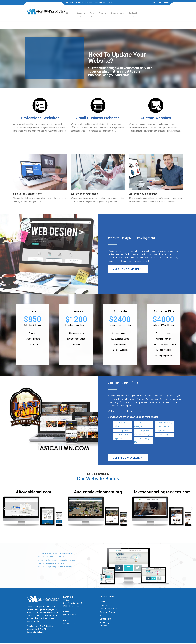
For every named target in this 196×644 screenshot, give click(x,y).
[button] (128, 269)
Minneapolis (32, 629)
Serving (37, 626)
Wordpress (122, 430)
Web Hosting (165, 422)
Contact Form (117, 13)
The (42, 626)
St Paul (41, 629)
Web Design (105, 622)
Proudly (30, 626)
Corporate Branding (108, 612)
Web (92, 13)
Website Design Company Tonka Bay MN (55, 567)
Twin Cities (48, 626)
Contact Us (133, 13)
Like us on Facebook (161, 2)
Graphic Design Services (110, 609)
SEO (102, 615)
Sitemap (103, 626)
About (102, 602)
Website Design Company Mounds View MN (56, 560)
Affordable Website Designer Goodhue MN (56, 553)
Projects (102, 13)
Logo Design (105, 605)
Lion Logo (164, 434)
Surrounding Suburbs (35, 632)
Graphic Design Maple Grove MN (52, 563)
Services (81, 13)
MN (46, 629)
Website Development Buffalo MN (52, 557)
